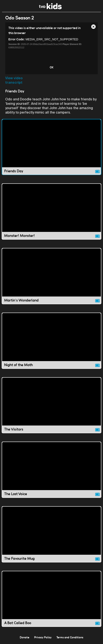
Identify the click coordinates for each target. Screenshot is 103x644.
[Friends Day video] (51, 147)
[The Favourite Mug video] (51, 534)
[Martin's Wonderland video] (51, 276)
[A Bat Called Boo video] (51, 599)
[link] (50, 8)
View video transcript (14, 80)
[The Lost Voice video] (51, 470)
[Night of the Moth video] (51, 341)
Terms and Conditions (70, 637)
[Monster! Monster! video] (51, 211)
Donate (25, 637)
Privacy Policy (43, 637)
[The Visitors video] (51, 405)
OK (52, 67)
